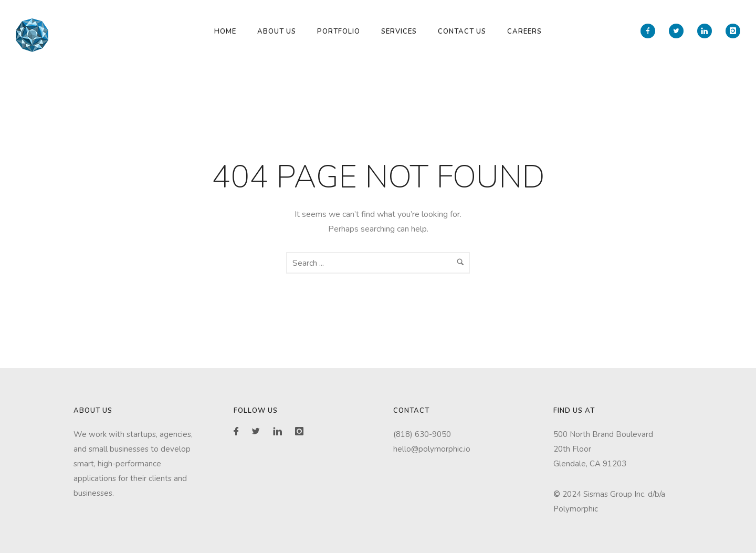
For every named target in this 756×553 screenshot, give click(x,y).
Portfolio (339, 32)
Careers (524, 32)
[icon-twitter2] (679, 31)
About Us (277, 32)
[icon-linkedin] (707, 31)
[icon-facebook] (650, 31)
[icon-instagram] (733, 31)
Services (399, 32)
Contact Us (462, 32)
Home (225, 32)
